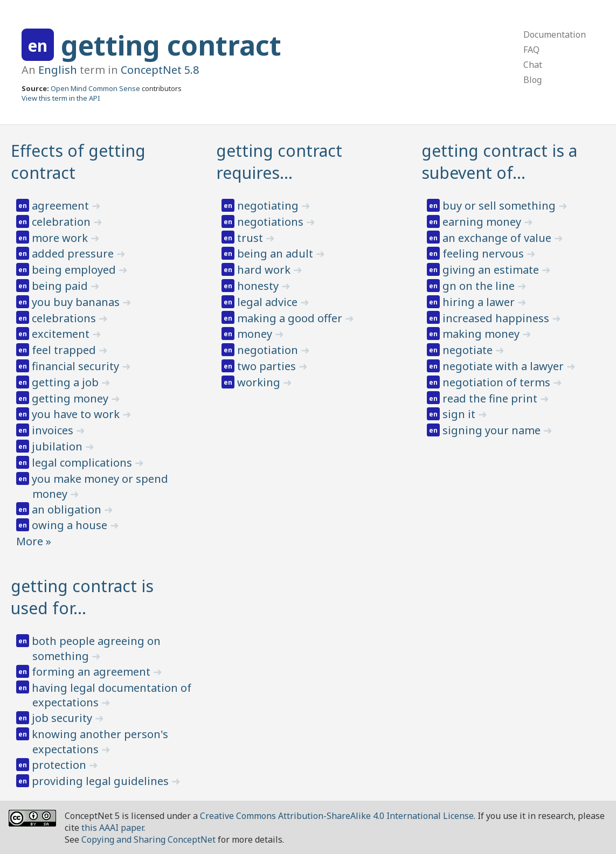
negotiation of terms (498, 382)
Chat (533, 65)
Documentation (555, 34)
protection (60, 765)
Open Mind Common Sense (95, 88)
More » (34, 541)
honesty (259, 286)
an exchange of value (498, 238)
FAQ (531, 50)
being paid (61, 286)
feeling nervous (485, 254)
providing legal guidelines (102, 781)
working (260, 382)
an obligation (68, 509)
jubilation (58, 446)
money (256, 334)
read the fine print (491, 398)
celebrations (65, 318)
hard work (265, 270)
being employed (75, 270)
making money (482, 334)
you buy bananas (77, 302)
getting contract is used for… (82, 597)
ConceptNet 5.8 (160, 70)
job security (63, 718)
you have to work (77, 414)
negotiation (269, 350)
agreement (62, 206)
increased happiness (497, 318)
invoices (54, 430)
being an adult (276, 254)
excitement (62, 334)
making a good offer (291, 318)
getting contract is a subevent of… (499, 162)
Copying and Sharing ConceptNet (148, 839)
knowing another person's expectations (100, 742)
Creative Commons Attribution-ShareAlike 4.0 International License (337, 816)
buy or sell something (500, 206)
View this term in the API (61, 98)
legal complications (83, 463)
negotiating (269, 206)
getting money (71, 398)
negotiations (272, 222)
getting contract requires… (279, 162)
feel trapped (65, 350)
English (58, 70)
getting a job (67, 382)
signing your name (493, 430)
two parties (268, 366)
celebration (63, 222)
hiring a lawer (480, 302)
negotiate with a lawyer (504, 366)
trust (251, 238)
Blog (532, 80)
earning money (483, 222)
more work (61, 238)
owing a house (71, 525)
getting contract (171, 45)
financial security (77, 366)
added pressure (74, 254)
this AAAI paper (112, 828)
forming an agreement (92, 672)
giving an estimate (492, 270)
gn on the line (480, 286)
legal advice (269, 302)
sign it (460, 414)
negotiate (469, 350)
